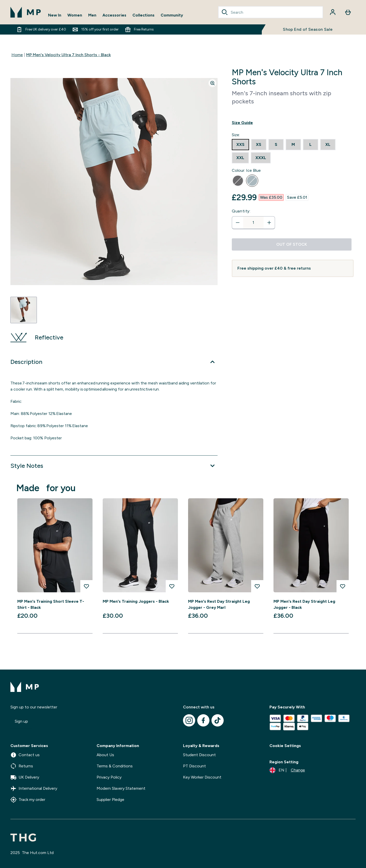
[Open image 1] (24, 310)
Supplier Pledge (110, 800)
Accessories (114, 15)
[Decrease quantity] (238, 223)
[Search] (225, 12)
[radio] (240, 145)
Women (75, 15)
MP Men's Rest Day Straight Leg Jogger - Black (304, 604)
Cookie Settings (285, 746)
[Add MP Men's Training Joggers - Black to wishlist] (172, 586)
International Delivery (34, 788)
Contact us (25, 755)
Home (17, 55)
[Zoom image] (212, 83)
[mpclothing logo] (26, 12)
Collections (143, 15)
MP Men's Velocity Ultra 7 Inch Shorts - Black (68, 55)
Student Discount (199, 755)
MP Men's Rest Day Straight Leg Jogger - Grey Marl (219, 604)
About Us (105, 755)
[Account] (333, 12)
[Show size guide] (293, 123)
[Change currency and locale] (287, 770)
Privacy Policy (109, 777)
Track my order (28, 800)
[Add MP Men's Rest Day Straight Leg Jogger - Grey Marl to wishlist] (257, 586)
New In (55, 15)
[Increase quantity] (269, 223)
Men (92, 15)
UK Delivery (25, 777)
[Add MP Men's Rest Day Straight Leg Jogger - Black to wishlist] (343, 586)
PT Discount (194, 766)
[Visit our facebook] (203, 720)
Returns (22, 766)
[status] (253, 223)
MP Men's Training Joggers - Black (136, 601)
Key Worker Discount (202, 777)
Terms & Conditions (115, 766)
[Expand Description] (114, 362)
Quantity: (241, 211)
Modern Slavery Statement (121, 788)
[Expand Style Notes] (114, 466)
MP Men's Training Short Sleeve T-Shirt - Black (51, 604)
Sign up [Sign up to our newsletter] (21, 721)
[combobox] (271, 12)
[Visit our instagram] (189, 720)
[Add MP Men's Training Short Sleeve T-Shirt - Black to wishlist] (86, 586)
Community (172, 15)
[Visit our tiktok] (218, 720)
